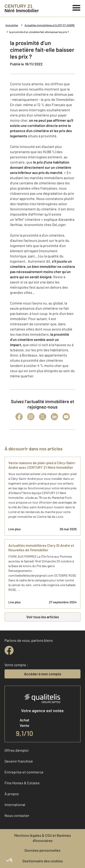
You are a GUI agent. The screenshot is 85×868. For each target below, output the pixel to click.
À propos (12, 794)
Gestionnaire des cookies (43, 861)
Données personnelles (42, 850)
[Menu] (76, 7)
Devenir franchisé (19, 761)
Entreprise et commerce (24, 772)
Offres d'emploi (17, 750)
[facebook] (9, 650)
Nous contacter (17, 815)
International (15, 805)
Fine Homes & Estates (22, 783)
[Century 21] (22, 8)
